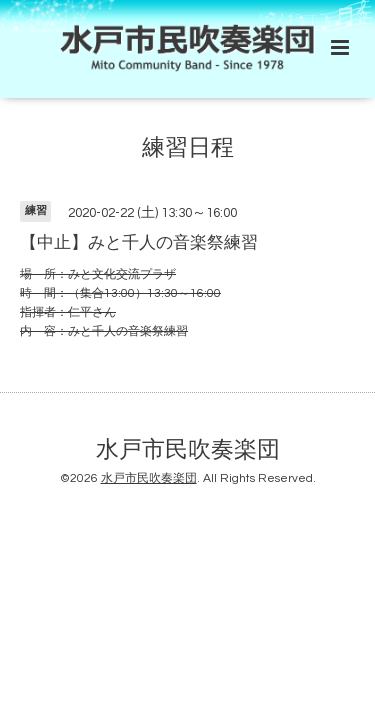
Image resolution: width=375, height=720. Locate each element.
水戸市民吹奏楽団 (188, 450)
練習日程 (188, 148)
